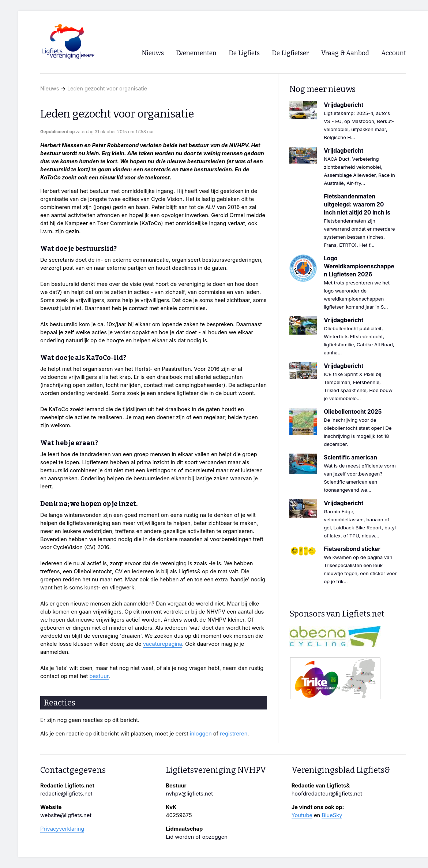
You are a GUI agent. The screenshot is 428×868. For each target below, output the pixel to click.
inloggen (201, 734)
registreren (234, 734)
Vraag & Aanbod (345, 53)
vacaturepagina (163, 644)
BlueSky (332, 815)
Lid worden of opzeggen (197, 837)
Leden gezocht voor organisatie (107, 89)
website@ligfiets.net (66, 815)
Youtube (302, 815)
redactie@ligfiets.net (66, 794)
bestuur (99, 676)
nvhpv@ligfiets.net (189, 794)
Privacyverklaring (62, 829)
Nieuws (50, 89)
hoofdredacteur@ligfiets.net (327, 794)
